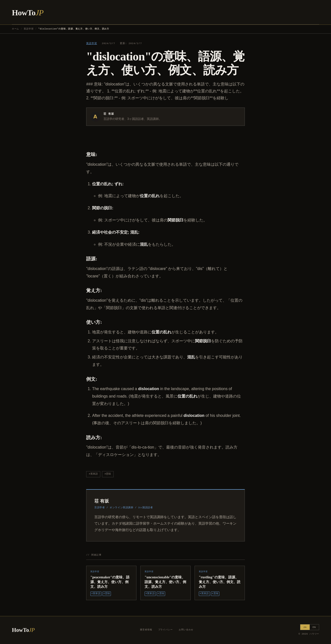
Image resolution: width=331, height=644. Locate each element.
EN (314, 627)
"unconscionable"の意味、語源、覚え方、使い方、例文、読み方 (165, 582)
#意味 (108, 474)
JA (305, 627)
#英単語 (93, 474)
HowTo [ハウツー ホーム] (28, 13)
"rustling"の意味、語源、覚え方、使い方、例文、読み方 (220, 582)
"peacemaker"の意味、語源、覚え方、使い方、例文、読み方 (110, 582)
